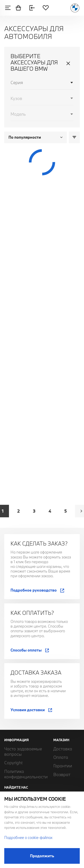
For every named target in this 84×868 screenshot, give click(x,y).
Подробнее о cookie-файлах (28, 837)
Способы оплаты (26, 650)
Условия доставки (28, 710)
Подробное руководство (34, 590)
